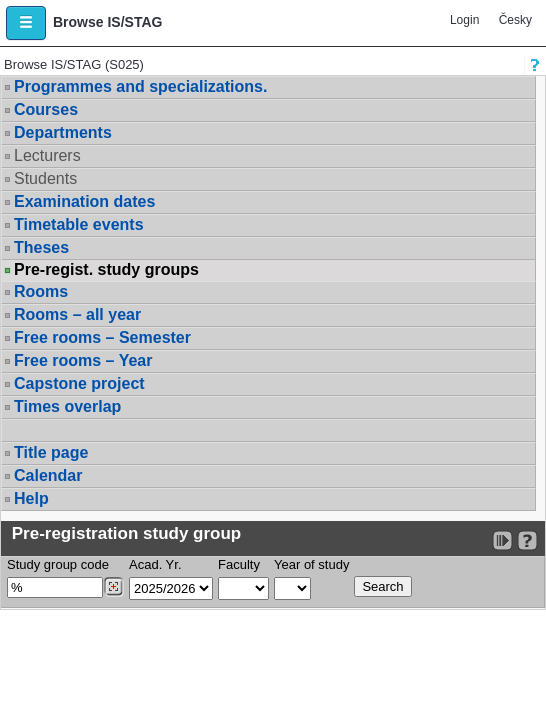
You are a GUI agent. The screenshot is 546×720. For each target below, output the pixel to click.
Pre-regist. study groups (106, 270)
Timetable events (79, 224)
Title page (51, 452)
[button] (26, 23)
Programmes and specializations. (140, 86)
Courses (46, 109)
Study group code (58, 564)
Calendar (48, 475)
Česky (515, 20)
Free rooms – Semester (102, 337)
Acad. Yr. (155, 564)
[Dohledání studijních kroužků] (113, 587)
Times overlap (67, 406)
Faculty (239, 564)
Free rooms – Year (83, 360)
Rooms (41, 291)
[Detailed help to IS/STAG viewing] (527, 540)
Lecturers (47, 155)
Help (31, 498)
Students (45, 178)
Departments (63, 132)
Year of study (311, 564)
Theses (41, 247)
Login (464, 20)
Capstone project (79, 383)
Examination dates (84, 201)
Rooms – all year (77, 314)
